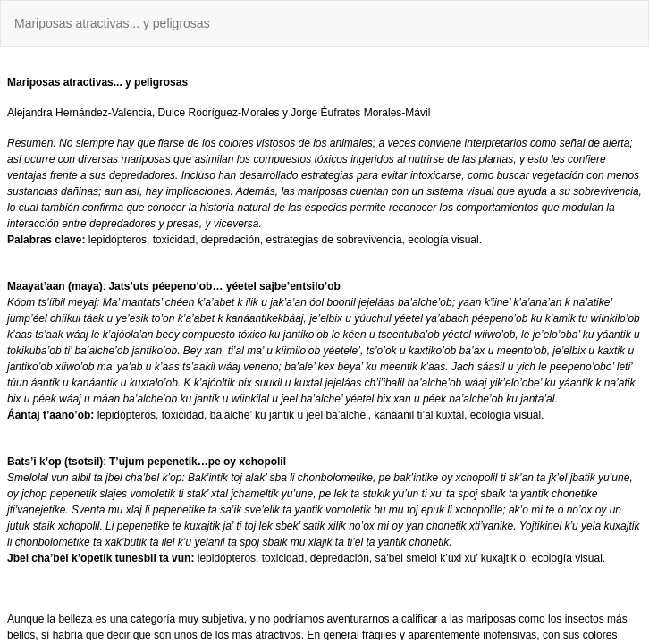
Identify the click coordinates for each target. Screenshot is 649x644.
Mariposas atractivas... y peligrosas (112, 23)
